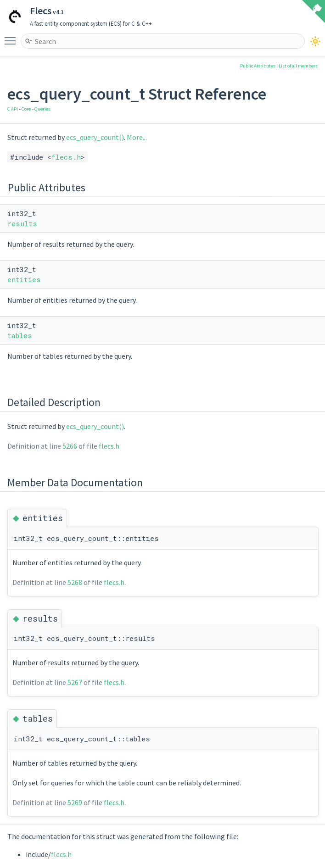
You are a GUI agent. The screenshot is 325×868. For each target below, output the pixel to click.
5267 (75, 682)
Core (26, 109)
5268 (75, 582)
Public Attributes (258, 66)
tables (20, 335)
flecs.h (66, 157)
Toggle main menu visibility (12, 37)
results (22, 223)
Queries (42, 109)
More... (137, 137)
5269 (75, 802)
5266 (70, 446)
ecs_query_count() (95, 137)
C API (13, 109)
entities (24, 279)
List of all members (298, 66)
